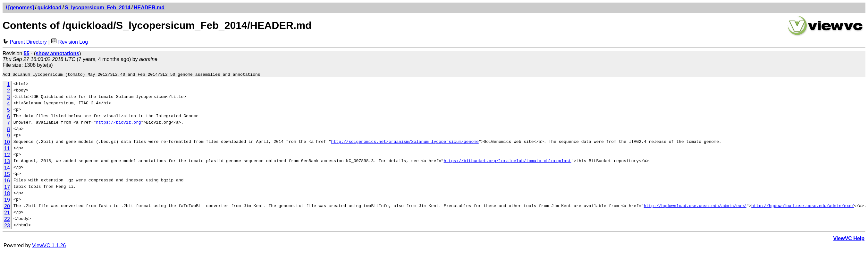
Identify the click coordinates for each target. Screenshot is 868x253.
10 (7, 143)
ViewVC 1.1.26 (49, 246)
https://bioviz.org (118, 124)
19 (7, 201)
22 (7, 220)
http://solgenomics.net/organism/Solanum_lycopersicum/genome (405, 143)
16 (7, 182)
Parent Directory (25, 42)
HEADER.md (149, 8)
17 (7, 188)
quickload (50, 8)
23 (7, 227)
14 (7, 169)
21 (7, 214)
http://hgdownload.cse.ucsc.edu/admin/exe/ (695, 207)
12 (7, 156)
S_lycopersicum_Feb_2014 (98, 8)
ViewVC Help (849, 239)
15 (7, 175)
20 (7, 207)
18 (7, 194)
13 (7, 162)
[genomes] (21, 8)
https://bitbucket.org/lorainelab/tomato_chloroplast (507, 162)
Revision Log (69, 42)
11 (7, 149)
